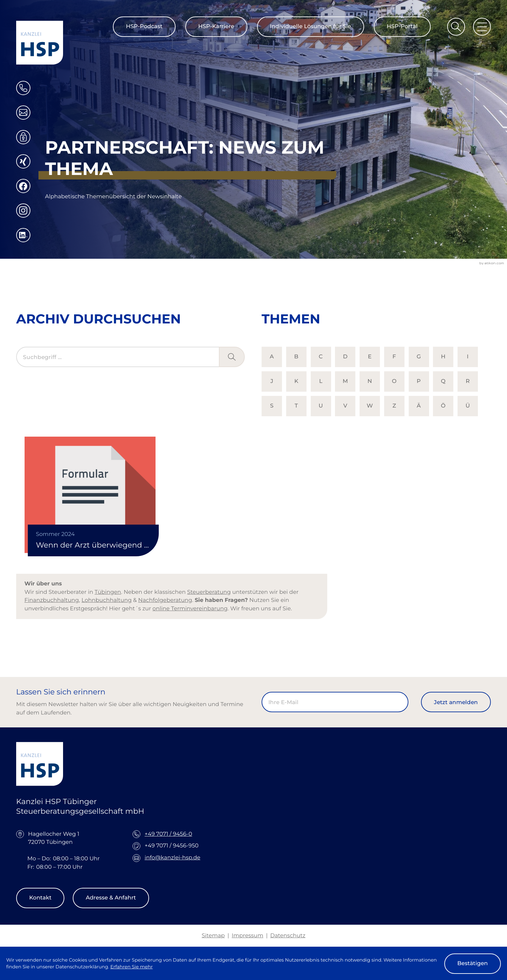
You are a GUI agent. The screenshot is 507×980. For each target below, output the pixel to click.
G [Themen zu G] (419, 357)
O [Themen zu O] (394, 381)
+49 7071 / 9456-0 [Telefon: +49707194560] (168, 834)
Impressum (248, 936)
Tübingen (108, 592)
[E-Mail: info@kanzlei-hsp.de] (23, 113)
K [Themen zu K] (296, 381)
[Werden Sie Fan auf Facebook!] (23, 186)
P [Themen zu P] (419, 381)
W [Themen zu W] (370, 406)
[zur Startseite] (40, 43)
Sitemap (213, 936)
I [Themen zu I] (468, 357)
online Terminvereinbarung (190, 609)
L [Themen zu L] (321, 381)
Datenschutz (288, 936)
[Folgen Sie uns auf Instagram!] (23, 211)
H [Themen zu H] (443, 357)
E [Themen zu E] (370, 357)
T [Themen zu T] (296, 406)
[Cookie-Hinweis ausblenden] (473, 964)
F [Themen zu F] (394, 357)
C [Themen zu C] (321, 357)
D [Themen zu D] (345, 357)
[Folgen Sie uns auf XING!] (23, 161)
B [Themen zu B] (296, 357)
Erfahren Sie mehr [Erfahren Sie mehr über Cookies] (131, 967)
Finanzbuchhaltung (52, 600)
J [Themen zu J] (272, 381)
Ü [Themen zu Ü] (468, 406)
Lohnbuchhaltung (107, 600)
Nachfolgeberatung (165, 600)
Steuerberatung (209, 592)
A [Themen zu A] (272, 357)
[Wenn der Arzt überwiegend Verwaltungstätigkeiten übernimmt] (90, 495)
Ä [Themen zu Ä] (419, 406)
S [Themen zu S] (272, 406)
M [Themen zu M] (345, 381)
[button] (23, 88)
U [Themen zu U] (321, 406)
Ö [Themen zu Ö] (443, 406)
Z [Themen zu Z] (394, 406)
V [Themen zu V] (345, 406)
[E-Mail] (335, 702)
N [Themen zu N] (370, 381)
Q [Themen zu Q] (443, 381)
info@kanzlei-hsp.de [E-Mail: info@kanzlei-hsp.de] (172, 858)
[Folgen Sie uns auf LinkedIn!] (23, 235)
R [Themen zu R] (468, 381)
